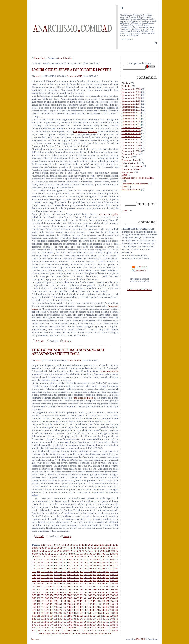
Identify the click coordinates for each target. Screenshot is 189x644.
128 (111, 557)
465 (99, 607)
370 (34, 595)
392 (43, 598)
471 (39, 610)
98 (70, 554)
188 (112, 566)
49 (92, 548)
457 (64, 607)
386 (103, 595)
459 (73, 607)
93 (55, 554)
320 (77, 586)
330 (34, 589)
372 (43, 595)
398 (69, 598)
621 (82, 631)
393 (47, 598)
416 (60, 601)
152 (43, 563)
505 (99, 613)
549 (116, 619)
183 (90, 566)
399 (73, 598)
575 (56, 625)
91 (49, 554)
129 (116, 557)
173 (47, 566)
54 (107, 548)
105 (99, 554)
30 (33, 548)
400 (77, 598)
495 (56, 613)
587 (107, 625)
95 (61, 554)
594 (51, 628)
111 (39, 557)
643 (97, 634)
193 (47, 568)
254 (51, 577)
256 (60, 577)
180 (77, 566)
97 (67, 554)
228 (112, 571)
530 (34, 619)
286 (103, 580)
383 (90, 595)
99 (74, 554)
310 (34, 586)
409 (116, 598)
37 (55, 548)
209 (116, 568)
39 (61, 548)
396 (60, 598)
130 (34, 560)
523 (90, 616)
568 (112, 622)
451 (39, 607)
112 (43, 557)
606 (103, 628)
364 (94, 592)
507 (107, 613)
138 (69, 560)
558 (69, 622)
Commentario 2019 (131, 130)
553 (47, 622)
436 (60, 604)
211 (39, 571)
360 (77, 592)
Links (124, 175)
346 (103, 589)
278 (69, 580)
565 (99, 622)
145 (99, 560)
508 (112, 613)
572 (43, 625)
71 (74, 551)
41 (67, 548)
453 (47, 607)
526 (103, 616)
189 (116, 566)
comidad (38, 76)
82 (107, 551)
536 (60, 619)
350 (34, 592)
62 (46, 551)
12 (65, 545)
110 (35, 557)
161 (82, 563)
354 (51, 592)
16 (77, 545)
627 (107, 631)
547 (107, 619)
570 (34, 625)
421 (82, 601)
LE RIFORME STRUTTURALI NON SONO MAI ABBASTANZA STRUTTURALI (68, 352)
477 (64, 610)
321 (82, 586)
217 (64, 571)
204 (94, 568)
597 (64, 628)
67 (61, 551)
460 (77, 607)
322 (86, 586)
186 (103, 566)
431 (39, 604)
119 (73, 557)
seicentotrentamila (109, 371)
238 (69, 574)
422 (86, 601)
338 (69, 589)
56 (114, 548)
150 (34, 563)
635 (62, 634)
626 (103, 631)
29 (117, 545)
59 (37, 551)
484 (94, 610)
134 (51, 560)
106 (103, 554)
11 (62, 545)
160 (77, 563)
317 (64, 586)
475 (56, 610)
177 (64, 566)
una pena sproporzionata (85, 131)
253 (47, 577)
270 (34, 580)
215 (56, 571)
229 (116, 571)
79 (98, 551)
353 (47, 592)
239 (73, 574)
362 (86, 592)
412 (43, 601)
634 (58, 634)
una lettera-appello (108, 214)
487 (107, 610)
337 (64, 589)
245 (99, 574)
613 (47, 631)
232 (43, 574)
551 (39, 622)
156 (60, 563)
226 (103, 571)
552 (43, 622)
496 (60, 613)
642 (92, 634)
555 (56, 622)
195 (56, 568)
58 (33, 551)
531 (39, 619)
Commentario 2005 (131, 89)
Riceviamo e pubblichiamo (135, 184)
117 (64, 557)
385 (99, 595)
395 (56, 598)
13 (68, 545)
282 (86, 580)
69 (67, 551)
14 (71, 545)
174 (51, 566)
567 (107, 622)
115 (56, 557)
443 (90, 604)
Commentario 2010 (131, 104)
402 (86, 598)
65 (55, 551)
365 (99, 592)
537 (64, 619)
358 (69, 592)
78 (95, 551)
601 (82, 628)
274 (51, 580)
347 (107, 589)
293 (47, 583)
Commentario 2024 (131, 145)
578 (69, 625)
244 (94, 574)
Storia (124, 187)
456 (60, 607)
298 (69, 583)
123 (90, 557)
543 (90, 619)
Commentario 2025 (131, 148)
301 (82, 583)
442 (86, 604)
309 (116, 583)
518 (69, 616)
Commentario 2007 (131, 95)
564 (94, 622)
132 (43, 560)
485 (99, 610)
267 (107, 577)
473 (47, 610)
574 (51, 625)
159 (73, 563)
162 (86, 563)
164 (94, 563)
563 (90, 622)
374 (51, 595)
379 (73, 595)
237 (64, 574)
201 (82, 568)
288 (112, 580)
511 (39, 616)
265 (99, 577)
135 (56, 560)
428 (112, 601)
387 (107, 595)
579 (73, 625)
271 (39, 580)
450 (34, 607)
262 (86, 577)
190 (34, 568)
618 (69, 631)
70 (70, 551)
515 (56, 616)
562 (86, 622)
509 (116, 613)
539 (73, 619)
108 (112, 554)
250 (34, 577)
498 (69, 613)
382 (86, 595)
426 (103, 601)
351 (39, 592)
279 (73, 580)
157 (64, 563)
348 (112, 589)
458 (69, 607)
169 (116, 563)
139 (73, 560)
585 (99, 625)
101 (82, 554)
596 (60, 628)
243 (90, 574)
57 (117, 548)
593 (47, 628)
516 (60, 616)
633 (54, 634)
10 (58, 545)
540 (77, 619)
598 (69, 628)
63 (49, 551)
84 (114, 551)
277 (64, 580)
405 (99, 598)
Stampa (65, 341)
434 (51, 604)
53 (104, 548)
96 (64, 554)
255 (56, 577)
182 (86, 566)
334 (51, 589)
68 (64, 551)
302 (86, 583)
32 (40, 548)
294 (51, 583)
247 (107, 574)
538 (69, 619)
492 (43, 613)
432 (43, 604)
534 (51, 619)
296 (60, 583)
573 (47, 625)
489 (116, 610)
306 (103, 583)
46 (83, 548)
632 (49, 634)
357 (64, 592)
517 (64, 616)
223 (90, 571)
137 (64, 560)
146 (103, 560)
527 (107, 616)
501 (82, 613)
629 (116, 631)
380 (77, 595)
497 (64, 613)
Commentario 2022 (131, 139)
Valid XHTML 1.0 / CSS (139, 289)
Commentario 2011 (131, 107)
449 (116, 604)
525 (99, 616)
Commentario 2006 (131, 92)
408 (112, 598)
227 (107, 571)
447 (107, 604)
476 (60, 610)
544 (94, 619)
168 (112, 563)
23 (98, 545)
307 (107, 583)
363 (90, 592)
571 (39, 625)
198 (69, 568)
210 (34, 571)
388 (112, 595)
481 (82, 610)
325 (99, 586)
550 (34, 622)
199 (73, 568)
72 (77, 551)
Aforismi (126, 83)
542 (86, 619)
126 (103, 557)
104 (94, 554)
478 (69, 610)
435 (56, 604)
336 (60, 589)
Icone (124, 211)
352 (43, 592)
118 (68, 557)
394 (51, 598)
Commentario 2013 (131, 113)
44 (77, 548)
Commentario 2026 (131, 151)
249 (116, 574)
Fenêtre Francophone (132, 166)
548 (112, 619)
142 (86, 560)
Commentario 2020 (131, 133)
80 (101, 551)
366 (103, 592)
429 (116, 601)
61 (43, 551)
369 (116, 592)
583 (90, 625)
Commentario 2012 (131, 110)
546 (103, 619)
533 (47, 619)
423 (90, 601)
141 (82, 560)
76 (89, 551)
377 (64, 595)
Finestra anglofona (131, 169)
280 (77, 580)
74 (83, 551)
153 (47, 563)
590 (34, 628)
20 (89, 545)
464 (94, 607)
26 (108, 545)
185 (99, 566)
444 (94, 604)
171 (39, 566)
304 (94, 583)
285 (99, 580)
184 (94, 566)
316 (60, 586)
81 (104, 551)
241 (82, 574)
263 (90, 577)
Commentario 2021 (131, 136)
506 (103, 613)
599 (73, 628)
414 (51, 601)
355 (56, 592)
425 (99, 601)
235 (56, 574)
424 (94, 601)
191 (39, 568)
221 (82, 571)
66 (58, 551)
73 (80, 551)
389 (116, 595)
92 (52, 554)
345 (99, 589)
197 (64, 568)
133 (47, 560)
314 (51, 586)
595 (56, 628)
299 (73, 583)
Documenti (127, 157)
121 (81, 557)
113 (47, 557)
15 (74, 545)
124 (94, 557)
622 (86, 631)
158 (69, 563)
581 (82, 625)
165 (99, 563)
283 (90, 580)
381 (82, 595)
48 (89, 548)
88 (40, 554)
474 (51, 610)
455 (56, 607)
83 (110, 551)
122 (85, 557)
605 (99, 628)
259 (73, 577)
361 (82, 592)
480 (77, 610)
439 (73, 604)
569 (116, 622)
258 (69, 577)
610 (34, 631)
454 (51, 607)
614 (51, 631)
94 (58, 554)
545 (99, 619)
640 (84, 634)
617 (64, 631)
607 (107, 628)
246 (103, 574)
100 (77, 554)
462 (86, 607)
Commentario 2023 (131, 142)
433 (47, 604)
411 (39, 601)
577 (64, 625)
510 (34, 616)
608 (112, 628)
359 (73, 592)
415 (56, 601)
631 (45, 634)
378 (69, 595)
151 (39, 563)
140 (77, 560)
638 (75, 634)
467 (107, 607)
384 (94, 595)
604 (94, 628)
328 (112, 586)
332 (43, 589)
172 (43, 566)
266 (103, 577)
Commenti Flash (130, 154)
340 (77, 589)
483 (90, 610)
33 (43, 548)
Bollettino (126, 86)
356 (60, 592)
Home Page (40, 58)
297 (64, 583)
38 (58, 548)
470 (34, 610)
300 (77, 583)
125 (98, 557)
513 (47, 616)
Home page (36, 639)
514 (51, 616)
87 (37, 554)
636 (66, 634)
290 (34, 583)
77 (92, 551)
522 (86, 616)
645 (105, 634)
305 (99, 583)
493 (47, 613)
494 (51, 613)
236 (60, 574)
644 (101, 634)
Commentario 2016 (131, 122)
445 (99, 604)
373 (47, 595)
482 (86, 610)
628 (112, 631)
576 (60, 625)
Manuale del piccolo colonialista (138, 178)
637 (71, 634)
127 (107, 557)
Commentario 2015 (74, 76)
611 (39, 631)
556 (60, 622)
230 (34, 574)
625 (99, 631)
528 (112, 616)
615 (56, 631)
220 (77, 571)
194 (51, 568)
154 (51, 563)
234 (51, 574)
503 (90, 613)
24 (101, 545)
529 (116, 616)
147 (107, 560)
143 (90, 560)
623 (90, 631)
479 (73, 610)
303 (90, 583)
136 (60, 560)
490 (34, 613)
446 (103, 604)
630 (41, 634)
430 (34, 604)
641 (88, 634)
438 (69, 604)
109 (116, 554)
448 (112, 604)
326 (103, 586)
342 (86, 589)
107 (107, 554)
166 (103, 563)
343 (90, 589)
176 (60, 566)
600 (77, 628)
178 (69, 566)
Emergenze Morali (131, 160)
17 (80, 545)
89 (43, 554)
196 (60, 568)
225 (99, 571)
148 (112, 560)
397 (64, 598)
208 (112, 568)
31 (37, 548)
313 (47, 586)
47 (86, 548)
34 (46, 548)
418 (69, 601)
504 (94, 613)
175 (56, 566)
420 (77, 601)
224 (94, 571)
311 (39, 586)
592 (43, 628)
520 (77, 616)
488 (112, 610)
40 (64, 548)
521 (82, 616)
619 (73, 631)
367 (107, 592)
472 (43, 610)
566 (103, 622)
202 (86, 568)
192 (43, 568)
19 (86, 545)
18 (83, 545)
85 (117, 551)
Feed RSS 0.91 (139, 267)
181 (82, 566)
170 (34, 566)
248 (112, 574)
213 (47, 571)
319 (73, 586)
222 (86, 571)
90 (46, 554)
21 (92, 545)
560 (77, 622)
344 (94, 589)
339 (73, 589)
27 (111, 545)
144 (94, 560)
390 (34, 598)
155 (56, 563)
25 (105, 545)
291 (39, 583)
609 (116, 628)
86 (33, 554)
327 (107, 586)
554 (51, 622)
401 (82, 598)
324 (94, 586)
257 (64, 577)
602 (86, 628)
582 (86, 625)
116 (60, 557)
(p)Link (38, 341)
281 (82, 580)
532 (43, 619)
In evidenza (127, 172)
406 (103, 598)
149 (116, 560)
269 (116, 577)
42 (70, 548)
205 (99, 568)
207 (107, 568)
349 (116, 589)
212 (43, 571)
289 (116, 580)
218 (69, 571)
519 (73, 616)
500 (77, 613)
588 (112, 625)
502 (86, 613)
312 (43, 586)
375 (56, 595)
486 (103, 610)
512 (43, 616)
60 (40, 551)
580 (77, 625)
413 (47, 601)
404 (94, 598)
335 (56, 589)
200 (77, 568)
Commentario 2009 (131, 101)
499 (73, 613)
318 (69, 586)
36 (52, 548)
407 (107, 598)
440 (77, 604)
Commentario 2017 (131, 124)
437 (64, 604)
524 (94, 616)
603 (90, 628)
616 (60, 631)
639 (79, 634)
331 (39, 589)
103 (90, 554)
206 (103, 568)
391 (39, 598)
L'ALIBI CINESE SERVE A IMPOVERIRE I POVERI (71, 70)
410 (34, 601)
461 (82, 607)
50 (95, 548)
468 (112, 607)
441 (82, 604)
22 (95, 545)
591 (39, 628)
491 (39, 613)
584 (94, 625)
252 (43, 577)
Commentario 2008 (131, 98)
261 (82, 577)
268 (112, 577)
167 (107, 563)
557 (64, 622)
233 (47, 574)
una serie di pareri (83, 398)
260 (77, 577)
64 (52, 551)
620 (77, 631)
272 (43, 580)
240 (77, 574)
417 (64, 601)
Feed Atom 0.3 (139, 270)
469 (116, 607)
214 (51, 571)
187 (107, 566)
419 (73, 601)
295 (56, 583)
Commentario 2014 (131, 116)
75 (86, 551)
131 (39, 560)
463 (90, 607)
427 (107, 601)
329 (116, 586)
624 (94, 631)
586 (103, 625)
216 (60, 571)
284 (94, 580)
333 (47, 589)
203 (90, 568)
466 (103, 607)
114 (51, 557)
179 (73, 566)
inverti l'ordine (65, 58)
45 (80, 548)
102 (86, 554)
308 (112, 583)
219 (73, 571)
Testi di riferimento (131, 190)
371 (39, 595)
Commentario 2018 (131, 127)
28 (114, 545)
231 (39, 574)
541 (82, 619)
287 (107, 580)
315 (56, 586)
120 (77, 557)
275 (56, 580)
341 (82, 589)
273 (47, 580)
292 (43, 583)
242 (86, 574)
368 (112, 592)
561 (82, 622)
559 (73, 622)
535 (56, 619)
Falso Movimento (130, 163)
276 (60, 580)
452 (43, 607)
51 (98, 548)
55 (110, 548)
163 (90, 563)
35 (49, 548)
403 (90, 598)
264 (94, 577)
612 (43, 631)
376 (60, 595)
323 (90, 586)
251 (39, 577)
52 (101, 548)
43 (74, 548)
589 (116, 625)
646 (110, 634)
